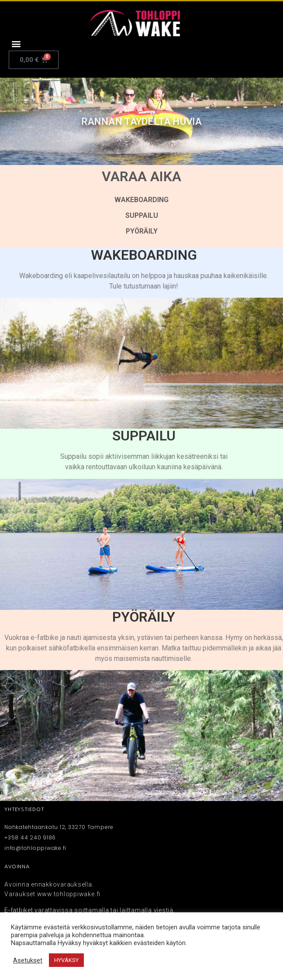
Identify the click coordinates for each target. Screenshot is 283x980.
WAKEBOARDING (141, 200)
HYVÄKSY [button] (66, 960)
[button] (16, 43)
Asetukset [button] (28, 960)
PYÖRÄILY (142, 231)
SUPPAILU (142, 215)
